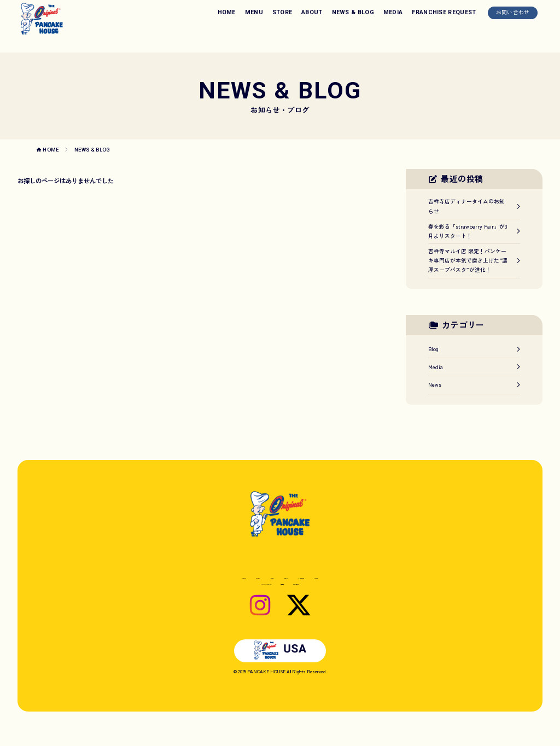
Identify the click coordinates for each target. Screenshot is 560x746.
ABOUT (312, 12)
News (474, 384)
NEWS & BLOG (353, 12)
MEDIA (393, 12)
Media (474, 367)
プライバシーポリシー (328, 597)
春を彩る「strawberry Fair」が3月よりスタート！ (474, 231)
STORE (282, 12)
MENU (254, 12)
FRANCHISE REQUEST (444, 12)
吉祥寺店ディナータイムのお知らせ (474, 206)
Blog (474, 349)
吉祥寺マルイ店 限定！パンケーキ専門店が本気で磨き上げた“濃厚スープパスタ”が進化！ (474, 261)
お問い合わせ (513, 12)
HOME (227, 12)
